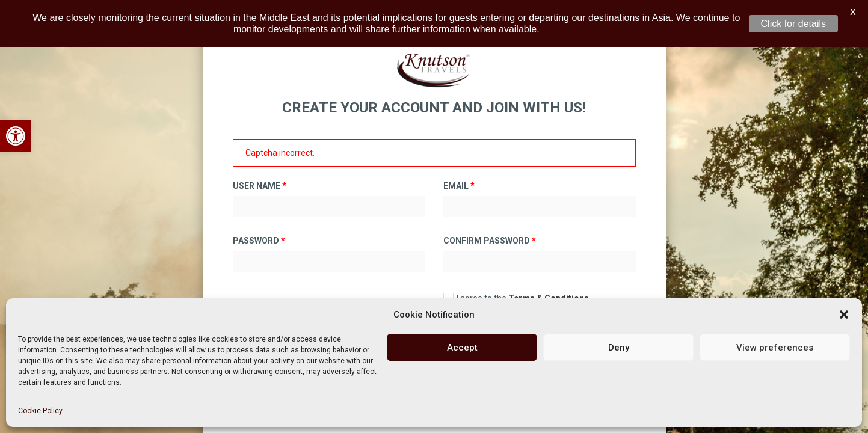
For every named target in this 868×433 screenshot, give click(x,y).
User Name (260, 178)
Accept (462, 348)
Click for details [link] (793, 24)
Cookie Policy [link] (40, 411)
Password (259, 233)
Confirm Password (490, 233)
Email (459, 178)
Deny (619, 348)
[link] (16, 136)
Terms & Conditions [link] (549, 290)
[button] (844, 315)
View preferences (775, 348)
